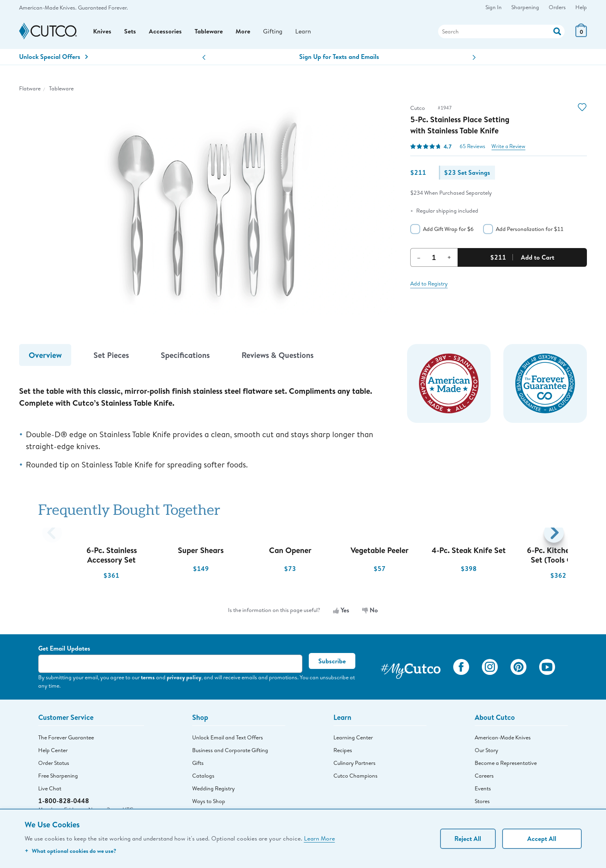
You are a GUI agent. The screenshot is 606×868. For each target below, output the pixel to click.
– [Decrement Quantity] (419, 259)
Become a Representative (506, 764)
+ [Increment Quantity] (449, 259)
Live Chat (50, 790)
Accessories (165, 32)
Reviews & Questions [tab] (278, 357)
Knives (102, 32)
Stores (482, 803)
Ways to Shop (209, 803)
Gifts (198, 764)
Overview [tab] (45, 357)
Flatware (30, 90)
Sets (130, 32)
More (243, 32)
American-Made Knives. (48, 8)
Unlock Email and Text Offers (228, 739)
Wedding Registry (213, 790)
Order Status (54, 764)
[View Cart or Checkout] (581, 36)
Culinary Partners (355, 764)
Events (483, 790)
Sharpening (525, 7)
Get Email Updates (64, 650)
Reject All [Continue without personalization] (468, 839)
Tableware (209, 32)
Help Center (53, 752)
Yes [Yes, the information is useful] (341, 612)
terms (148, 679)
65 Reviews (472, 148)
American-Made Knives (503, 739)
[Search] (501, 32)
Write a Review (508, 148)
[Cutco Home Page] (48, 32)
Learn (304, 32)
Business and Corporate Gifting (230, 752)
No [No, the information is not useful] (370, 612)
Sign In (494, 7)
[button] (204, 59)
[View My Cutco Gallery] (411, 670)
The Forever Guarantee (66, 739)
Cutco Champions (356, 777)
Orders (557, 7)
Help (581, 7)
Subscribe (332, 663)
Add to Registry (429, 285)
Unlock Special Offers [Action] (54, 58)
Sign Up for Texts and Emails (339, 58)
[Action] (557, 31)
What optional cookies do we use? (70, 851)
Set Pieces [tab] (111, 357)
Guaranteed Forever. (103, 8)
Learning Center (353, 739)
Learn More (320, 838)
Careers (484, 777)
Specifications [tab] (185, 357)
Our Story (486, 752)
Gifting (273, 32)
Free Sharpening (58, 777)
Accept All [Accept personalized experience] (542, 839)
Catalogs (203, 777)
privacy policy (184, 679)
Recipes (343, 752)
